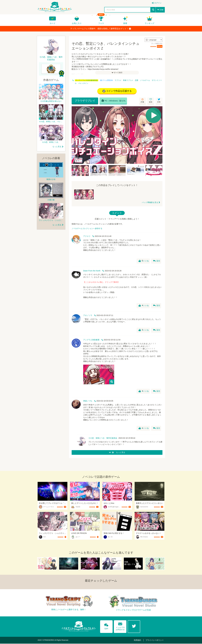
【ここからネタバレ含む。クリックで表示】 (101, 282)
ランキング (150, 23)
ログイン (158, 3)
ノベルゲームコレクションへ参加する (87, 229)
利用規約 (139, 640)
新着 (125, 23)
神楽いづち (88, 401)
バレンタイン (83, 83)
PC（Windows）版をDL (112, 101)
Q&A (106, 626)
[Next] (160, 135)
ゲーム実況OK (107, 80)
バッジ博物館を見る (150, 203)
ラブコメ (118, 80)
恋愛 (137, 80)
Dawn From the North (92, 271)
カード (52, 23)
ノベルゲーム (145, 80)
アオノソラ (88, 316)
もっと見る (57, 147)
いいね (143, 261)
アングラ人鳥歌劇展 (91, 340)
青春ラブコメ (128, 80)
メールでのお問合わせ (120, 626)
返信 (156, 261)
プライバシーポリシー (155, 640)
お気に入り (77, 23)
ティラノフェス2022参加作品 (87, 80)
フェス (101, 23)
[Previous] (74, 135)
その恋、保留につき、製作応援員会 (103, 438)
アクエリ (87, 236)
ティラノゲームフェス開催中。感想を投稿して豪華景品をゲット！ (101, 29)
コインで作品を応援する (117, 91)
